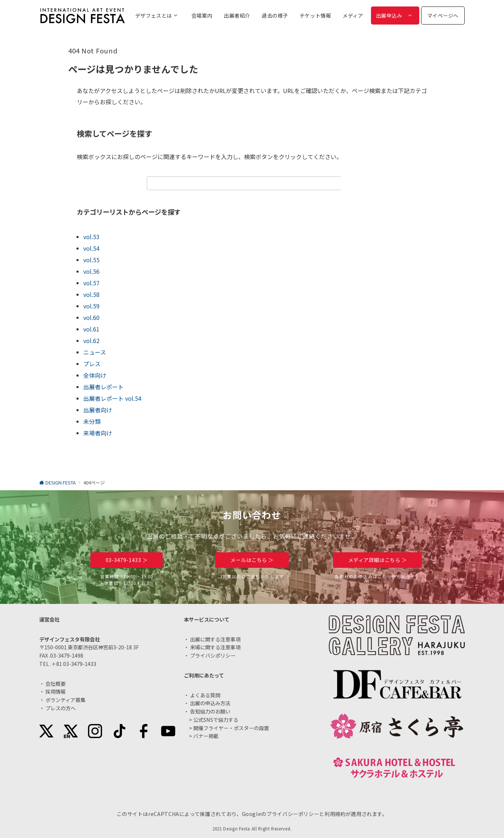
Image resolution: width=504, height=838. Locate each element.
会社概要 (56, 684)
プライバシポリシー (213, 655)
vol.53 (91, 237)
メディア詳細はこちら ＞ (378, 560)
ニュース (95, 352)
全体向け (95, 375)
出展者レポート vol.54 (112, 398)
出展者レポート (103, 387)
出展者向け (98, 410)
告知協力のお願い (210, 711)
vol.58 (91, 294)
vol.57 (91, 283)
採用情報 (56, 692)
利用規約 (335, 814)
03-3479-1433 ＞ (127, 560)
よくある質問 (205, 695)
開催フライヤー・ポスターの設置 (231, 728)
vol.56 (91, 271)
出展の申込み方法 (210, 703)
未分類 (92, 421)
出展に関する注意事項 (215, 639)
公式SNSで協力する (216, 720)
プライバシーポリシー (293, 814)
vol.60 (91, 317)
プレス (92, 364)
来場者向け (98, 433)
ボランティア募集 (65, 700)
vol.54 (91, 248)
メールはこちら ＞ (252, 560)
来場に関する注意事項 (215, 647)
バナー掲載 (206, 736)
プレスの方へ (61, 708)
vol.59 (91, 306)
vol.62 (91, 341)
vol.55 (91, 260)
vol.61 (91, 329)
